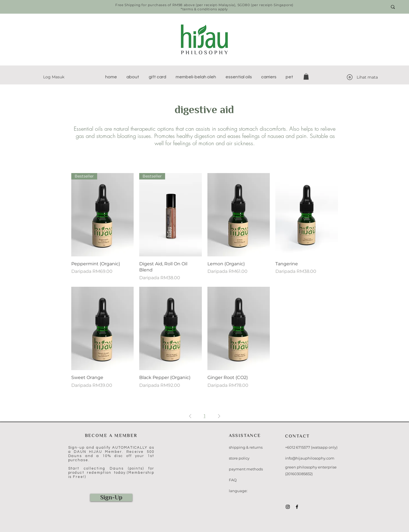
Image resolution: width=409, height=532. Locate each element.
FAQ (233, 480)
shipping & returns (246, 447)
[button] (133, 77)
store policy (239, 458)
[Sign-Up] (111, 498)
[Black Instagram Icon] (288, 507)
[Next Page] (219, 416)
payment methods (246, 469)
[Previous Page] (190, 416)
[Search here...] (362, 7)
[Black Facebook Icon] (297, 507)
